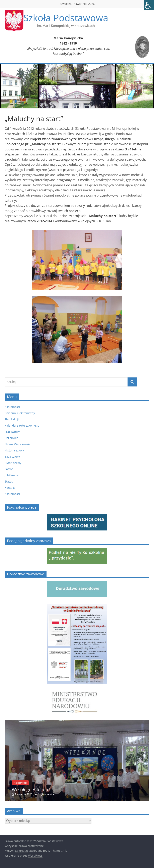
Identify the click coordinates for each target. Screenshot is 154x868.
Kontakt (10, 488)
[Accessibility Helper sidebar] (149, 5)
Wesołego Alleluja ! (31, 789)
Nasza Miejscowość (18, 444)
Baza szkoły (12, 457)
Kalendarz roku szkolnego (22, 425)
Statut (9, 481)
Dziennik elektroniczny (20, 413)
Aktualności (12, 407)
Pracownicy (12, 432)
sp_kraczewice (47, 794)
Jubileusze (12, 475)
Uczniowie (11, 438)
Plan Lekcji (12, 419)
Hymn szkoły (13, 463)
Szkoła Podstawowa (66, 18)
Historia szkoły (14, 450)
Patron (9, 469)
